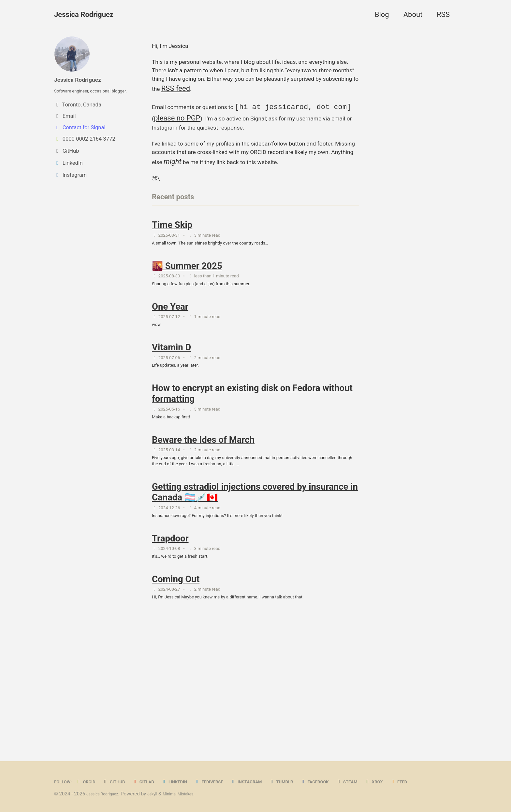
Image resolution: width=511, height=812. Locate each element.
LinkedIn (193, 767)
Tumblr (318, 767)
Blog (382, 14)
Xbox (424, 767)
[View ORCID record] (99, 151)
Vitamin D (172, 417)
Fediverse (234, 767)
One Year (170, 371)
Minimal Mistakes (193, 794)
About (413, 14)
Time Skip (172, 277)
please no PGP (295, 132)
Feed (66, 782)
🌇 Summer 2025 (187, 324)
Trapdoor (170, 634)
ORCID (92, 767)
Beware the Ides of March (203, 521)
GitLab (158, 767)
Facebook (357, 767)
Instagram (277, 767)
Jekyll (162, 794)
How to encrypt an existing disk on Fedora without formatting (252, 469)
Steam (394, 767)
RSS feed (336, 101)
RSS (443, 14)
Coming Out (176, 680)
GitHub (124, 767)
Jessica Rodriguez (84, 14)
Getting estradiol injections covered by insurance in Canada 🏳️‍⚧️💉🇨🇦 (255, 581)
